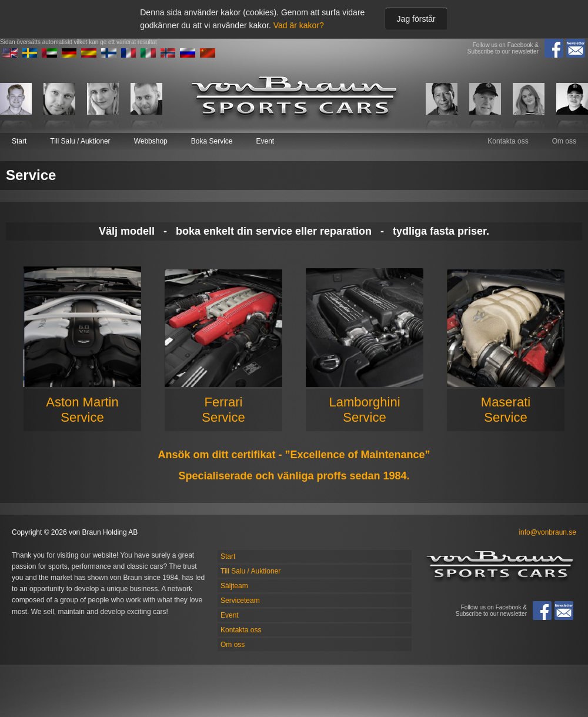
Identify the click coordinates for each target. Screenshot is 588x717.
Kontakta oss (508, 141)
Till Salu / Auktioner (80, 141)
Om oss (564, 141)
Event (265, 141)
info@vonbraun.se (547, 532)
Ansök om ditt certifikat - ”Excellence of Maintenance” (294, 455)
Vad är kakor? (299, 25)
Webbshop (151, 141)
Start (19, 141)
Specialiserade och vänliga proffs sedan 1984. (294, 476)
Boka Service (212, 141)
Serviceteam (240, 601)
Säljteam (234, 586)
